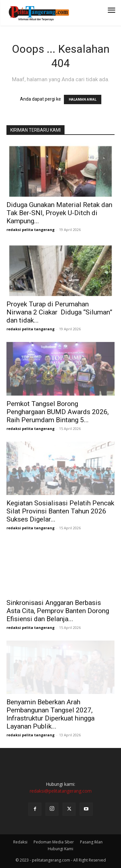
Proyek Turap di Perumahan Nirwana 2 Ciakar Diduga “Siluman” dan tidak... (59, 312)
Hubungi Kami (60, 849)
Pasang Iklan (91, 842)
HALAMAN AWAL (83, 99)
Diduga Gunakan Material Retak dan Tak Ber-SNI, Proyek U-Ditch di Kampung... (59, 213)
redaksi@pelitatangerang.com (61, 791)
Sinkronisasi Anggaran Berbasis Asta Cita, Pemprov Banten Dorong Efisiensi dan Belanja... (58, 611)
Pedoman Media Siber (54, 842)
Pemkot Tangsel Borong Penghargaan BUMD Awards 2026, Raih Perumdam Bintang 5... (58, 412)
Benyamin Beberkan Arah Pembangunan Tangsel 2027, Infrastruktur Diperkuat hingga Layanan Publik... (50, 714)
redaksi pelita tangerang (30, 230)
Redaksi (20, 842)
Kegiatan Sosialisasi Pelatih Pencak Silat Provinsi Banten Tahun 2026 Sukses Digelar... (60, 511)
